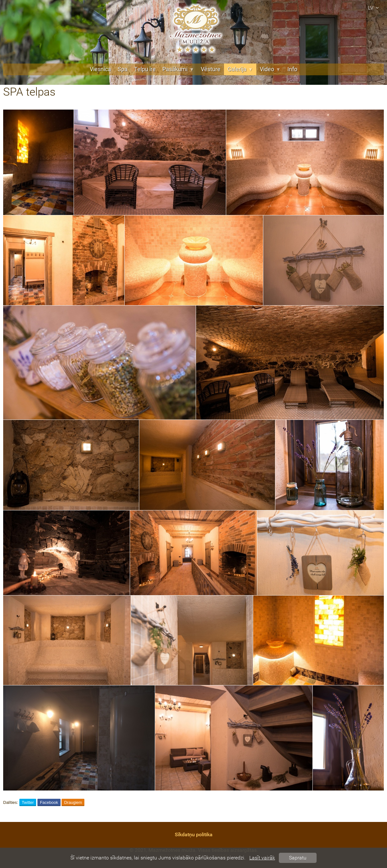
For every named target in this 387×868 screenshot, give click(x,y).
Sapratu (298, 858)
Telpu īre (145, 69)
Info (292, 69)
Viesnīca (100, 69)
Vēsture (211, 69)
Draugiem (73, 802)
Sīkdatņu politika (194, 834)
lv (374, 8)
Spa (123, 69)
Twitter (28, 802)
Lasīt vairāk (262, 858)
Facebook (49, 802)
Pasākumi (178, 69)
